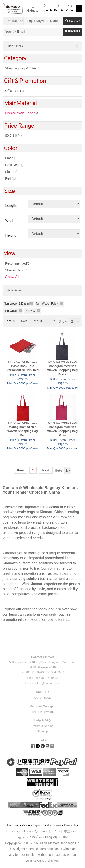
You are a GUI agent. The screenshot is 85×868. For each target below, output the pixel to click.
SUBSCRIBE (72, 32)
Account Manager (42, 706)
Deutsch (70, 825)
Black (11, 158)
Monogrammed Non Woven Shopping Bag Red (23, 431)
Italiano (26, 831)
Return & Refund (42, 726)
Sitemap (43, 731)
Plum (11, 172)
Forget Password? (43, 712)
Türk (64, 837)
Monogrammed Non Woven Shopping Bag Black (62, 370)
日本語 (66, 831)
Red (11, 178)
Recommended (18, 263)
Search (73, 21)
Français (12, 831)
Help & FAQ (43, 720)
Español (38, 825)
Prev (20, 470)
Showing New (17, 270)
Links (43, 740)
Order (70, 10)
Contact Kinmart (42, 657)
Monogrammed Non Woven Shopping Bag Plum (62, 431)
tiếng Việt (52, 837)
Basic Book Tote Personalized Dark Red (23, 368)
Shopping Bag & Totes (23, 68)
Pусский (40, 831)
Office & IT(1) (15, 91)
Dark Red (14, 165)
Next (46, 470)
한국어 (53, 831)
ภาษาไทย (36, 837)
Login (44, 10)
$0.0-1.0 (13, 136)
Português (54, 825)
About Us (43, 692)
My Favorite (57, 10)
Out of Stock (43, 698)
